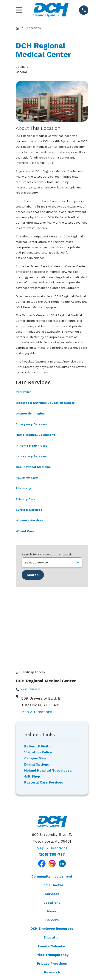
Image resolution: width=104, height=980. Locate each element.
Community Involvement (52, 803)
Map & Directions (37, 639)
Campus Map (35, 686)
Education (52, 864)
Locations (52, 830)
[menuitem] (52, 952)
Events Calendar (52, 873)
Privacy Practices (52, 891)
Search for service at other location (48, 554)
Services (52, 821)
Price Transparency (52, 882)
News (52, 838)
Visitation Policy (38, 679)
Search (33, 575)
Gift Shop (32, 703)
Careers (52, 847)
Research (52, 899)
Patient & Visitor (38, 673)
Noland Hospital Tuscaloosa (48, 698)
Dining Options (37, 692)
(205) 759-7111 (31, 616)
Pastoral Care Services (44, 709)
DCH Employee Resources (52, 856)
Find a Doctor (52, 812)
